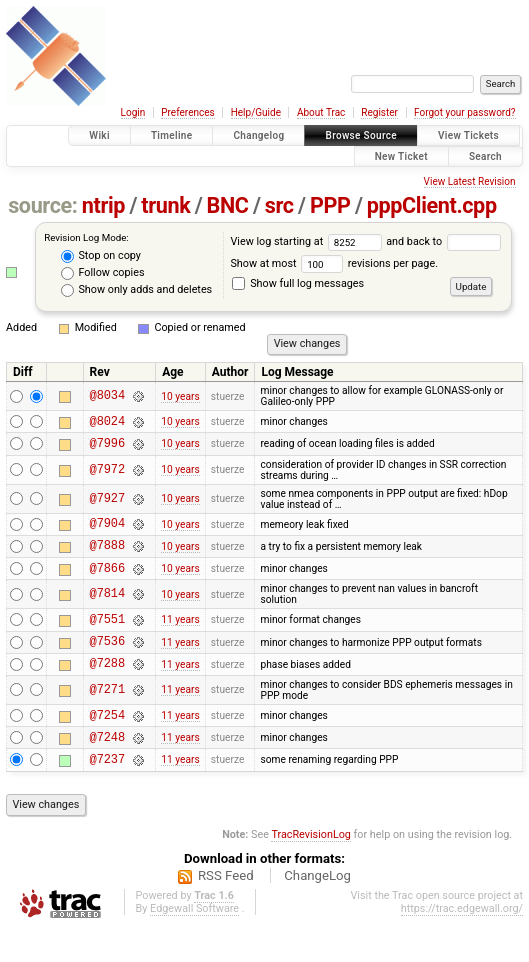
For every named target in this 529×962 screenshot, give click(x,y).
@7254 (107, 741)
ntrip (103, 205)
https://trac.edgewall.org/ (462, 941)
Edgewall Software (194, 941)
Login (133, 112)
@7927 (107, 504)
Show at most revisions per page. (334, 263)
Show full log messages (298, 283)
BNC (228, 205)
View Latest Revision (470, 181)
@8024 (107, 423)
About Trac (321, 112)
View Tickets (468, 135)
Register (379, 112)
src (279, 205)
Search (485, 156)
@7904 (107, 531)
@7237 (107, 791)
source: (42, 205)
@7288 (107, 686)
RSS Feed (226, 908)
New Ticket (401, 156)
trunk (165, 205)
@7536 (107, 661)
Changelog (258, 135)
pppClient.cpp (432, 205)
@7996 (107, 448)
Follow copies (103, 273)
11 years (180, 636)
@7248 (107, 766)
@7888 (107, 556)
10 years (180, 396)
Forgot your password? (465, 112)
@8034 (107, 396)
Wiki (99, 135)
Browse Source (361, 135)
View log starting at (308, 241)
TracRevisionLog (311, 867)
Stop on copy (101, 256)
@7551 (107, 636)
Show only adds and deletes (136, 290)
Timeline (172, 135)
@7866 (107, 582)
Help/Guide (256, 112)
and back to (443, 241)
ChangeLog (317, 908)
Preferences (187, 112)
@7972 (107, 475)
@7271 (107, 713)
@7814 (107, 609)
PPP (330, 205)
